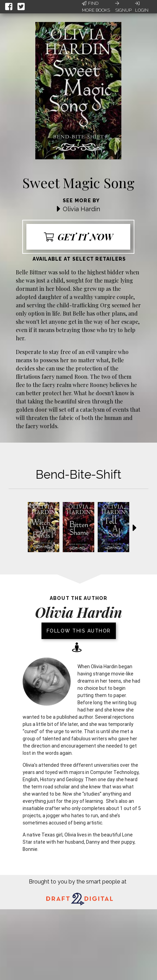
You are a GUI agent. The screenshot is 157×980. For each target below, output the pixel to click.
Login (142, 7)
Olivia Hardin (81, 209)
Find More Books (96, 7)
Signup (123, 7)
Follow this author (79, 631)
